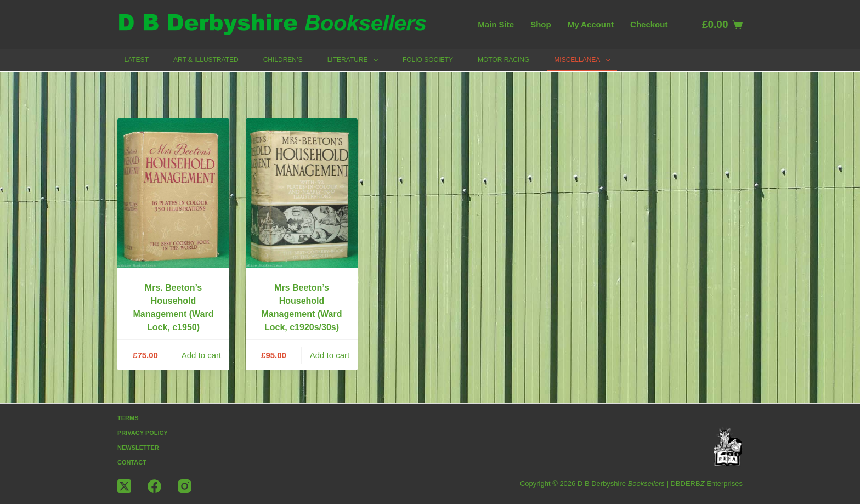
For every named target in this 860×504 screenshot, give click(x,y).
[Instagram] (185, 486)
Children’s (283, 60)
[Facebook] (154, 486)
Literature (355, 60)
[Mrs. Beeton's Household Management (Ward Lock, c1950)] (173, 193)
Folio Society (428, 60)
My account (591, 24)
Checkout (649, 24)
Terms (128, 418)
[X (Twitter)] (124, 486)
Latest (137, 60)
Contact (132, 462)
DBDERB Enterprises (706, 483)
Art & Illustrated (206, 60)
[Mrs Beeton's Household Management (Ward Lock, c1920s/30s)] (302, 193)
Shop (541, 24)
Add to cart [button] (202, 355)
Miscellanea (584, 60)
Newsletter (138, 448)
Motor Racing (503, 60)
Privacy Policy (143, 433)
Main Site (496, 24)
